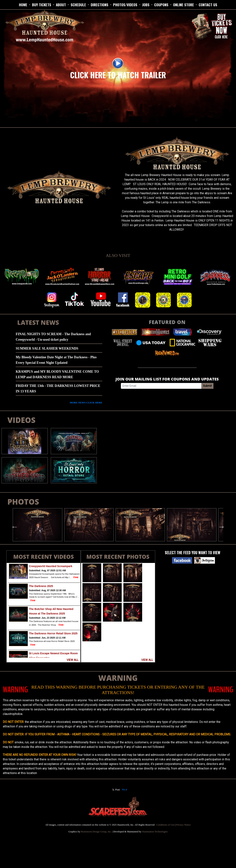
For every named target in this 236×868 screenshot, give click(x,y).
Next (220, 525)
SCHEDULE (78, 5)
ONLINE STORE (184, 5)
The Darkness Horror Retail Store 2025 (53, 633)
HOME (23, 5)
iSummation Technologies (155, 832)
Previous (13, 525)
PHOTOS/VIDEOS (125, 5)
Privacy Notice (183, 825)
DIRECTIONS (100, 5)
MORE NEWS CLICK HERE (86, 403)
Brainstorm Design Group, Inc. (96, 832)
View (76, 577)
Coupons (161, 5)
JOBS (146, 5)
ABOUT (61, 5)
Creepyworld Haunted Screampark (51, 566)
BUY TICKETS (42, 5)
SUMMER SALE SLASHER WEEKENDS (47, 348)
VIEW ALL (73, 660)
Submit (207, 386)
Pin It (125, 790)
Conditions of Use (165, 825)
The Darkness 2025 (41, 586)
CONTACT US (208, 5)
